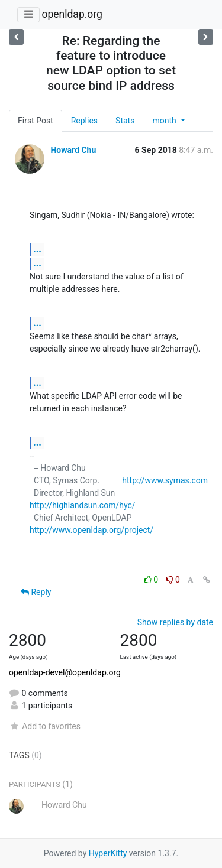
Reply (36, 592)
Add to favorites (45, 726)
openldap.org (72, 14)
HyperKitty (108, 853)
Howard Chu (73, 150)
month (165, 121)
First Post (36, 121)
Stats (125, 121)
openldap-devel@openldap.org (65, 672)
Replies (84, 121)
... (37, 249)
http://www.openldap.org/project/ (91, 530)
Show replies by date (175, 622)
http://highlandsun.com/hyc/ (83, 505)
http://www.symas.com (165, 480)
